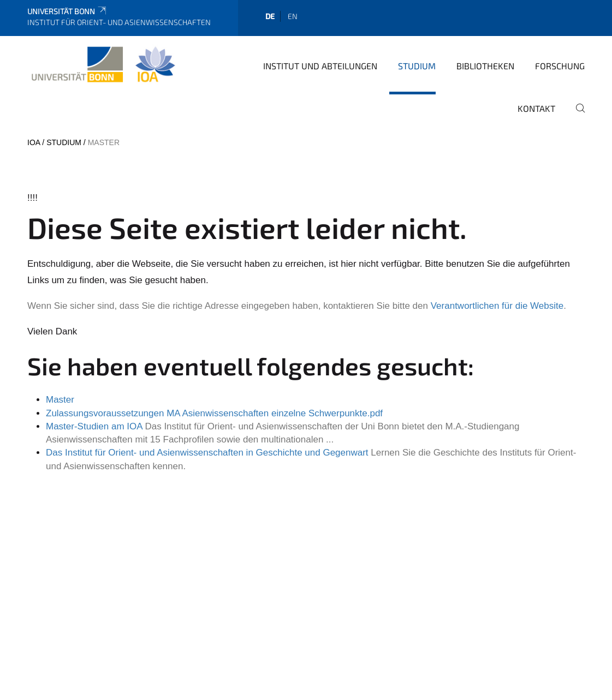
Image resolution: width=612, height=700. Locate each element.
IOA (34, 142)
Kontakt (536, 108)
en (293, 16)
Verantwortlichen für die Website (497, 306)
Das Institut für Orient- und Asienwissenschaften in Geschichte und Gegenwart (207, 453)
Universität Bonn (67, 11)
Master (60, 400)
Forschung (560, 66)
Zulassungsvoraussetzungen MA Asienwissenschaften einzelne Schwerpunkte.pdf (214, 413)
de (270, 16)
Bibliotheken (485, 66)
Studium (417, 66)
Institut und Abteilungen (320, 66)
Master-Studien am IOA (94, 426)
